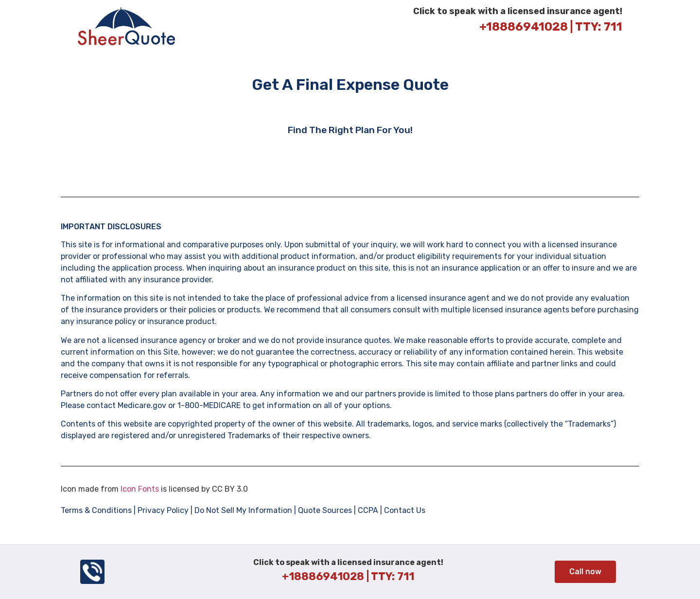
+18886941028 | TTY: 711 (551, 27)
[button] (585, 572)
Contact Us (404, 510)
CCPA (368, 510)
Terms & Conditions (96, 510)
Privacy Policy (163, 510)
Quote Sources (325, 510)
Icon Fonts (140, 489)
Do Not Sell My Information (243, 510)
